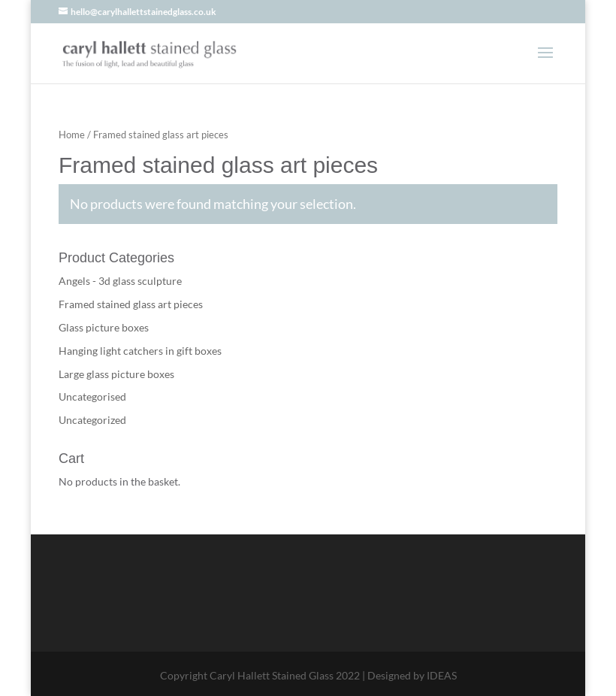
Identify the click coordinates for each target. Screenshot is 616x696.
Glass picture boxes (104, 327)
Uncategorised (92, 396)
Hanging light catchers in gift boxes (140, 351)
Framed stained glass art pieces (131, 304)
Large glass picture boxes (116, 374)
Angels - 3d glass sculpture (120, 281)
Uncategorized (92, 420)
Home (72, 135)
